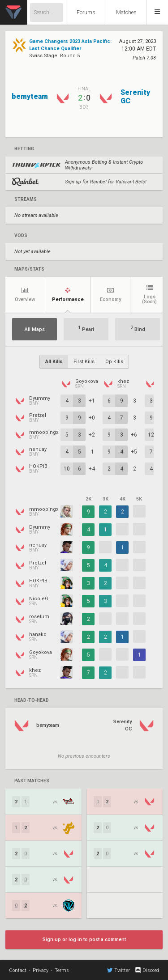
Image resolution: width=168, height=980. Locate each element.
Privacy (41, 970)
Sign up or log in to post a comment (84, 940)
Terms (62, 970)
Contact (18, 970)
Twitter (118, 970)
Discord (147, 970)
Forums (86, 13)
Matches (126, 13)
